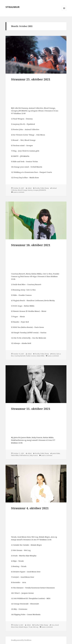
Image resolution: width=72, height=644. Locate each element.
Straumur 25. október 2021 (31, 79)
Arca (53, 625)
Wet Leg (36, 627)
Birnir (54, 354)
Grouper (36, 190)
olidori (30, 188)
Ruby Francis (34, 455)
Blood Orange (22, 190)
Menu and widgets (64, 11)
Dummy (30, 190)
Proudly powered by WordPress (21, 640)
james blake (56, 453)
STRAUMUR (13, 7)
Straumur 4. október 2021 (30, 508)
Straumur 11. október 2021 (31, 409)
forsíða (37, 188)
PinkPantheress (24, 455)
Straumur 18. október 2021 (31, 245)
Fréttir (42, 188)
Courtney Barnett (20, 356)
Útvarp (47, 188)
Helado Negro (23, 627)
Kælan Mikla (41, 356)
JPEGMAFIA (43, 190)
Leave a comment (19, 192)
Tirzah (30, 627)
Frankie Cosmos (31, 356)
